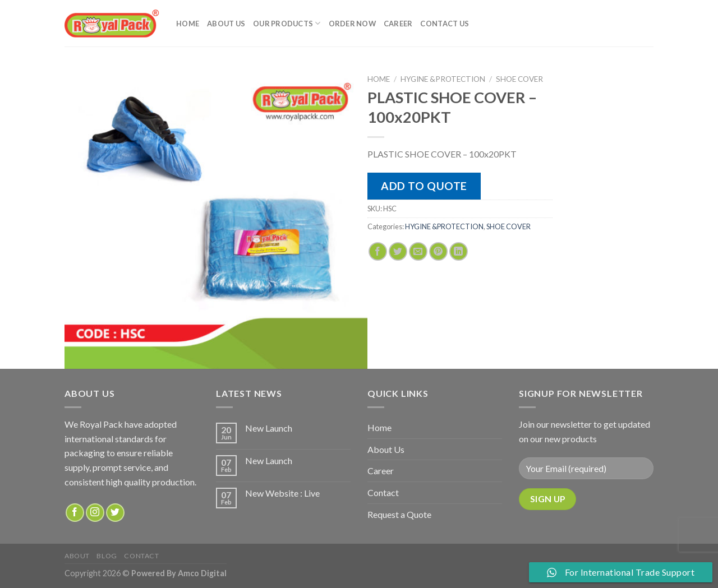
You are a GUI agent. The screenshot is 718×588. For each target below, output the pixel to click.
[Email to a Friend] (418, 251)
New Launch (269, 428)
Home (188, 24)
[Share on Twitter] (398, 251)
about (77, 556)
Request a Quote (399, 514)
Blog (107, 556)
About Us (226, 24)
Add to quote (424, 186)
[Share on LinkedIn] (459, 251)
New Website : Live (282, 493)
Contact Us (445, 24)
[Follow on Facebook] (75, 513)
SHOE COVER (519, 79)
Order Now (352, 24)
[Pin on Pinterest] (438, 251)
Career (398, 24)
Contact (383, 492)
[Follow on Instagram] (95, 513)
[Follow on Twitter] (115, 513)
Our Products (287, 23)
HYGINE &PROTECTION (443, 79)
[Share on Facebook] (378, 251)
